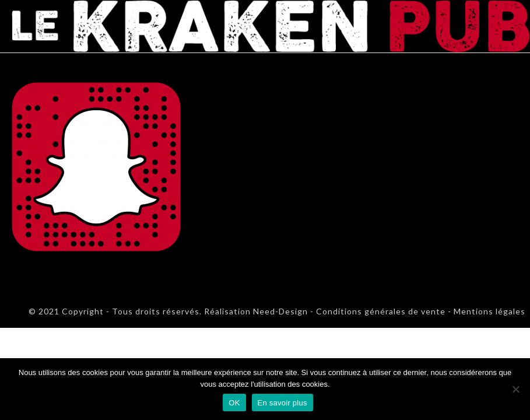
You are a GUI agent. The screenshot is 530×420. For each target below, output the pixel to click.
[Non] (515, 389)
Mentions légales (489, 311)
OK (234, 403)
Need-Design (279, 311)
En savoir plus (282, 403)
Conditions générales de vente (381, 311)
